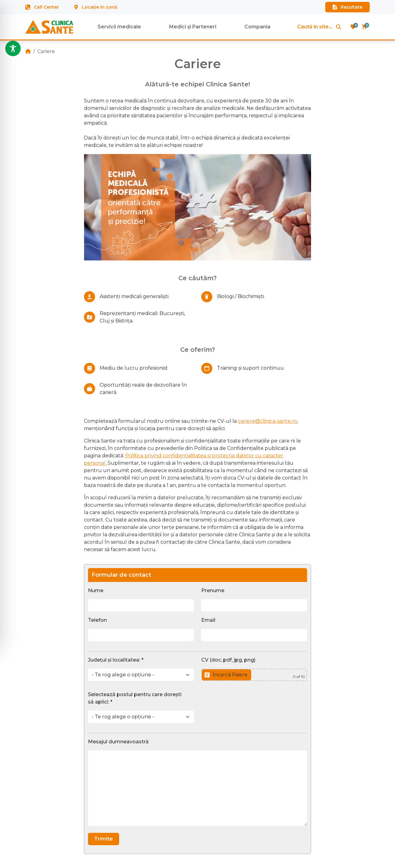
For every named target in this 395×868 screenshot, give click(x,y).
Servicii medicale (119, 27)
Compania (257, 27)
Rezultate (347, 7)
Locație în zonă (96, 7)
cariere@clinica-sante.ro (267, 421)
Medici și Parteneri (193, 27)
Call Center (42, 7)
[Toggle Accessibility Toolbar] (13, 48)
